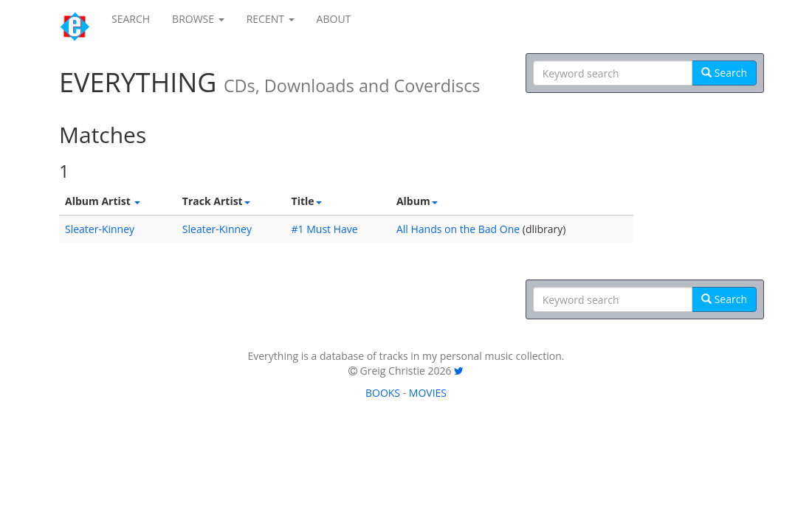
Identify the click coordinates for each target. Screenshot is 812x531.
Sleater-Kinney (100, 229)
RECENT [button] (271, 19)
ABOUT (334, 19)
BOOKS (383, 393)
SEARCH (131, 19)
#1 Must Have (325, 229)
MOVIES (428, 393)
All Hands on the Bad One (458, 229)
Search (724, 73)
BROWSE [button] (198, 19)
